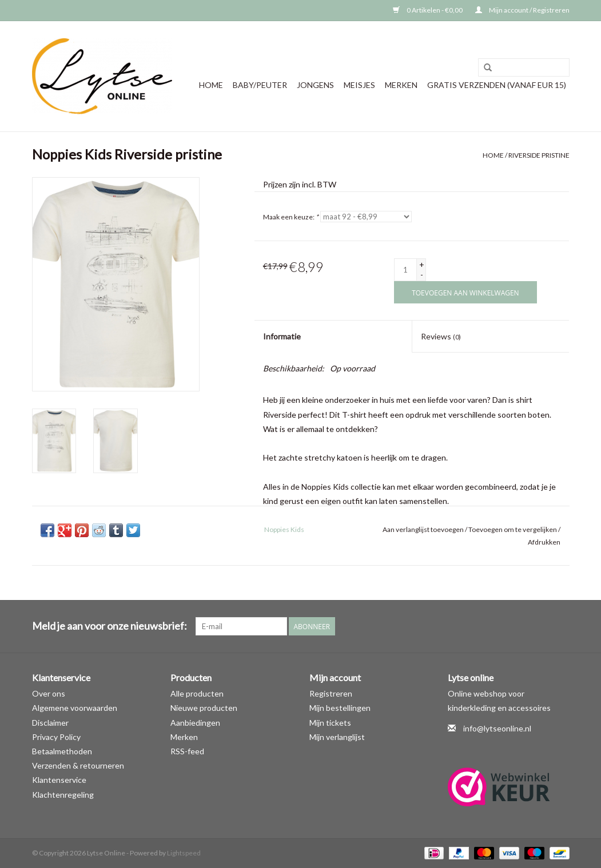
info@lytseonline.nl (497, 728)
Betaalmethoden (62, 751)
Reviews (441, 336)
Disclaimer (50, 723)
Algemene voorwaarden (75, 708)
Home (211, 85)
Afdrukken (544, 542)
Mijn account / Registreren (522, 10)
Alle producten (197, 693)
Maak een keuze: (291, 217)
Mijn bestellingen (340, 708)
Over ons (49, 693)
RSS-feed (187, 751)
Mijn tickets (330, 723)
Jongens (315, 85)
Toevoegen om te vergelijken (513, 529)
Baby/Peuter (260, 85)
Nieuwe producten (204, 708)
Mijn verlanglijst (337, 737)
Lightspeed (184, 853)
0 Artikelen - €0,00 (428, 10)
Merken (401, 85)
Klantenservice (59, 780)
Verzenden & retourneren (78, 765)
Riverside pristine (539, 155)
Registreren (331, 693)
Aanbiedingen (195, 723)
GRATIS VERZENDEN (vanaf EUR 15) (497, 85)
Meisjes (359, 85)
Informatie (282, 336)
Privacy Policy (56, 737)
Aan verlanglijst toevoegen (423, 529)
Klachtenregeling (63, 795)
